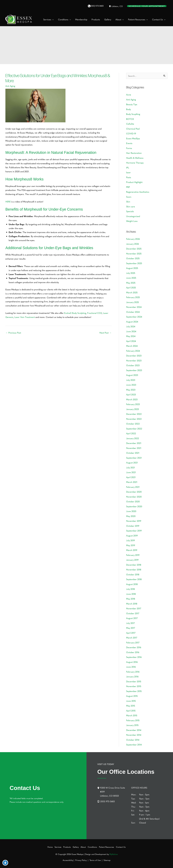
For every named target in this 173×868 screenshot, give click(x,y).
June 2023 (131, 385)
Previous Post (13, 333)
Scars (129, 197)
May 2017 (131, 628)
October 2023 (133, 365)
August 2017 (132, 618)
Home (50, 847)
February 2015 (133, 720)
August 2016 (132, 662)
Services (58, 847)
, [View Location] (117, 6)
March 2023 (132, 399)
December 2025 (134, 249)
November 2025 (134, 253)
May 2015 (131, 706)
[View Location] (110, 6)
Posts (129, 177)
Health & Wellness (135, 158)
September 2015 (134, 691)
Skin (128, 202)
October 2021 (133, 453)
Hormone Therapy (135, 163)
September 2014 (134, 745)
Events (129, 143)
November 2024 (134, 307)
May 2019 (131, 545)
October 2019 (133, 526)
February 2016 (133, 672)
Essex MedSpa (133, 138)
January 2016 (132, 676)
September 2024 (134, 317)
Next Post (105, 333)
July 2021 (130, 467)
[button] (52, 19)
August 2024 (132, 322)
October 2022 (133, 424)
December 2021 (134, 443)
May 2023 (131, 390)
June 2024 (131, 331)
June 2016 (131, 667)
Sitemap (107, 860)
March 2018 (132, 604)
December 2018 (134, 565)
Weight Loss (132, 221)
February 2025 (133, 297)
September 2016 (134, 657)
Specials (130, 211)
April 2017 (131, 633)
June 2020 (131, 511)
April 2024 (131, 341)
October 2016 (133, 652)
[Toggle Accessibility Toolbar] (5, 863)
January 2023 (133, 409)
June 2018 (131, 594)
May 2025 (131, 283)
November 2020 (134, 497)
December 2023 (134, 356)
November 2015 (134, 686)
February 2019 (133, 555)
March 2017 (132, 638)
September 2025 (134, 263)
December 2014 (134, 730)
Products (67, 847)
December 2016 (134, 647)
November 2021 (134, 448)
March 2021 (132, 482)
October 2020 (133, 501)
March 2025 (132, 292)
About (83, 847)
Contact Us (121, 847)
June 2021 (131, 472)
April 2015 (131, 711)
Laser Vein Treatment (25, 317)
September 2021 (134, 458)
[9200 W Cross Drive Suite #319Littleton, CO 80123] (113, 792)
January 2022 (133, 438)
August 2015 (132, 696)
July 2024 (131, 326)
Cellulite (130, 124)
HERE (8, 202)
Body (128, 109)
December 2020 (134, 492)
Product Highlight (134, 182)
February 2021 (133, 487)
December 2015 (134, 681)
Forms (129, 148)
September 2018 (134, 579)
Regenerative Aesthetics (138, 192)
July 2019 (130, 540)
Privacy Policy (81, 860)
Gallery (76, 847)
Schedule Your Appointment (147, 6)
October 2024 (133, 312)
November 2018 (134, 569)
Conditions (92, 847)
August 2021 (132, 463)
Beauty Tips (132, 104)
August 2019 (132, 536)
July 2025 (131, 273)
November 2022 (134, 419)
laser (128, 172)
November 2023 (134, 360)
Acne (129, 95)
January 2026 (133, 244)
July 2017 (130, 623)
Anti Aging (10, 86)
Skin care (131, 206)
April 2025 (131, 287)
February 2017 (133, 642)
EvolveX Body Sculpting (75, 313)
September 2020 (134, 506)
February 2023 (133, 404)
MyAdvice (114, 854)
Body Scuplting (133, 114)
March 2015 (132, 715)
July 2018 (130, 589)
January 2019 (132, 560)
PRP (128, 187)
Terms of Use (95, 860)
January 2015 (132, 725)
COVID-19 (131, 133)
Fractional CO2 (95, 313)
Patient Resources (107, 847)
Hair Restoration (134, 153)
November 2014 (134, 735)
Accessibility (68, 860)
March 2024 (132, 346)
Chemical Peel (133, 129)
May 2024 (131, 336)
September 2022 (134, 429)
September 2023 (134, 370)
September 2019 (134, 531)
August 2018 (132, 584)
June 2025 (131, 278)
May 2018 (131, 599)
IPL (128, 168)
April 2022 (131, 433)
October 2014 (133, 740)
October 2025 (133, 258)
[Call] (96, 6)
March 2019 (132, 550)
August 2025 (132, 268)
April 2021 (131, 477)
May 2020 (131, 516)
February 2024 (133, 351)
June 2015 (131, 701)
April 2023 (131, 394)
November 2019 (134, 521)
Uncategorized (133, 216)
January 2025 (133, 302)
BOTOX (130, 119)
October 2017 (133, 613)
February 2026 (133, 239)
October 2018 (133, 574)
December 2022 (134, 414)
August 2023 (132, 375)
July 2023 (131, 380)
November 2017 (134, 608)
